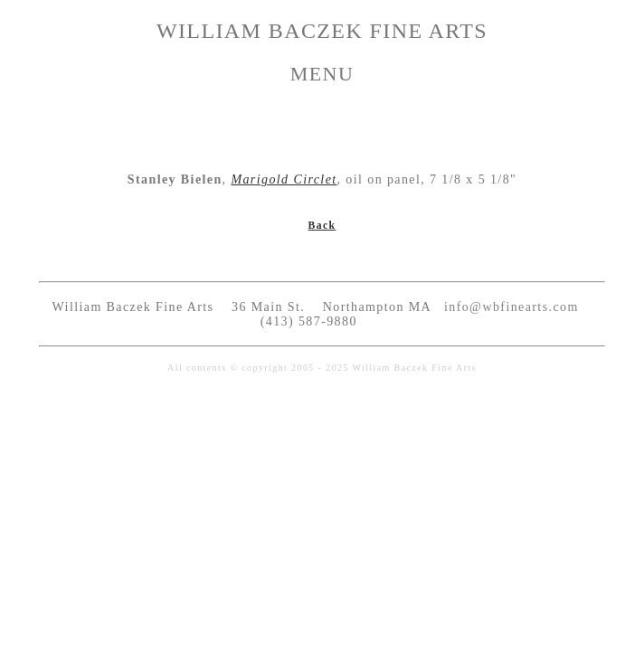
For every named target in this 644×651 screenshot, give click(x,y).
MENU (322, 74)
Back (322, 226)
